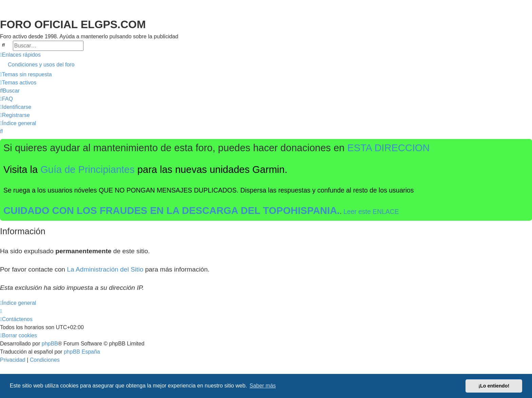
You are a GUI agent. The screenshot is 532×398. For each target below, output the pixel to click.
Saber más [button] (263, 386)
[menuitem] (266, 65)
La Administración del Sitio (105, 269)
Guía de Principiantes (88, 170)
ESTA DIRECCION (389, 148)
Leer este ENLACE (371, 212)
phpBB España (82, 352)
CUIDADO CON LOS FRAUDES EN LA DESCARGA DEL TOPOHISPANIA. (172, 211)
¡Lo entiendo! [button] (494, 386)
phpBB (50, 344)
